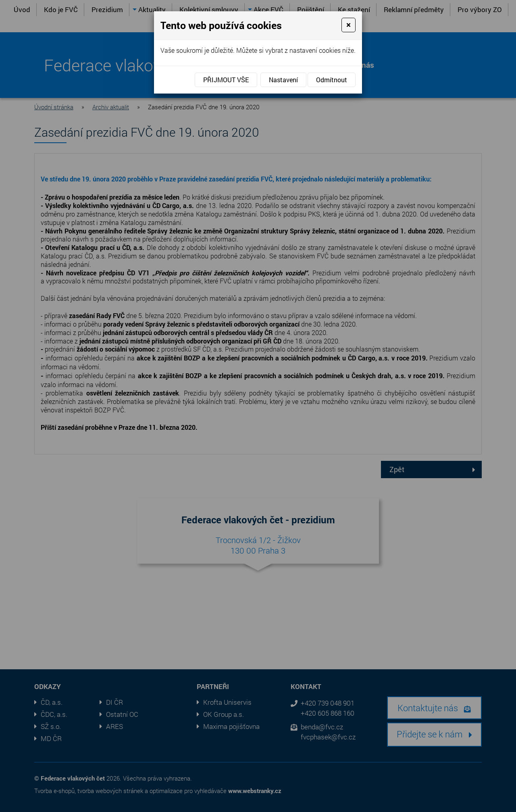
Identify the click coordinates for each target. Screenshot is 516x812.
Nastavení (283, 80)
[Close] (349, 25)
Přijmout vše (226, 80)
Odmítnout (332, 80)
